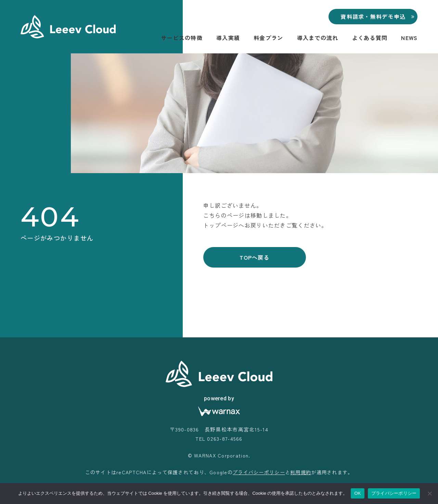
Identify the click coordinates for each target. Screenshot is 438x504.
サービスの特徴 (182, 38)
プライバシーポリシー (259, 472)
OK (357, 493)
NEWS (409, 38)
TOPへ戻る (254, 257)
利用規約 (301, 472)
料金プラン (268, 38)
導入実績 (228, 38)
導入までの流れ (318, 38)
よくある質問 (370, 38)
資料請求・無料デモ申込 (373, 16)
